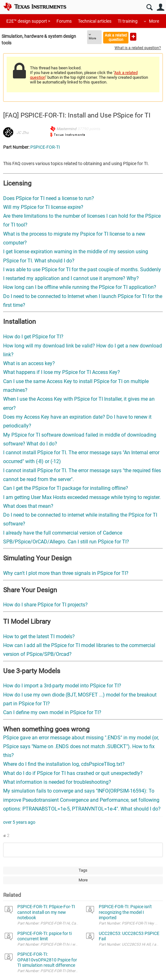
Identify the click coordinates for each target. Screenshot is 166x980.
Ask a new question (133, 37)
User (160, 7)
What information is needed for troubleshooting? (57, 782)
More (154, 21)
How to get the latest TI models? (39, 636)
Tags (83, 870)
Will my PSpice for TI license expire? (43, 207)
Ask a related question (116, 37)
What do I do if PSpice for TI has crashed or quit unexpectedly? (73, 773)
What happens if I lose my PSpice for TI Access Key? (62, 372)
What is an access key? (29, 363)
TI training (128, 21)
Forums (64, 21)
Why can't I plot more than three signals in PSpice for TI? (66, 573)
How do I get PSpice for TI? (33, 337)
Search (149, 7)
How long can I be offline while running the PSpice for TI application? (80, 287)
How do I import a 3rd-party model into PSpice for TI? (62, 686)
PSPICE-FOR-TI (45, 147)
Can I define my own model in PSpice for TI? (52, 712)
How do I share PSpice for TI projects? (45, 605)
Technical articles (95, 21)
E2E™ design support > (28, 21)
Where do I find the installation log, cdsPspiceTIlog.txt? (65, 764)
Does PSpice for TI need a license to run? (49, 198)
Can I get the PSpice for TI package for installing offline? (66, 488)
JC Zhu (23, 133)
